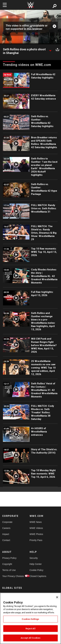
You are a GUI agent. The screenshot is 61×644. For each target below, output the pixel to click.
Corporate (7, 522)
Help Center (36, 564)
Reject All (30, 629)
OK (30, 27)
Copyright (7, 564)
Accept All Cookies (30, 638)
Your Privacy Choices (9, 576)
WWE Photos (36, 534)
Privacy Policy (9, 558)
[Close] (57, 597)
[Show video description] (50, 50)
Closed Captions (36, 576)
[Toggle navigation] (5, 5)
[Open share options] (57, 50)
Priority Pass (36, 540)
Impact (6, 534)
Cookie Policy (36, 570)
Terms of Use (9, 570)
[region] (30, 618)
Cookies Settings (30, 619)
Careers (6, 528)
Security (34, 558)
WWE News (36, 522)
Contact (6, 540)
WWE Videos (36, 528)
